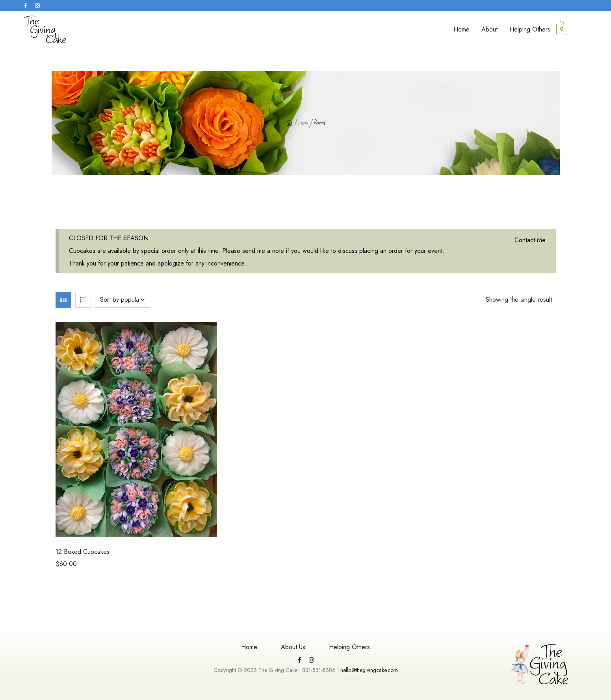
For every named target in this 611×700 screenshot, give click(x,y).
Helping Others (530, 29)
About (489, 29)
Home (461, 29)
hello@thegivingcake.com (369, 670)
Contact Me (530, 240)
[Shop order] (123, 300)
